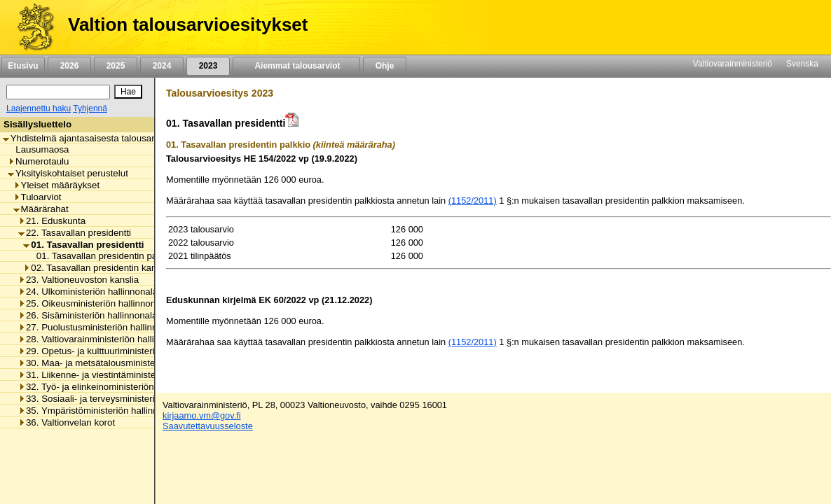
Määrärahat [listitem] (41, 209)
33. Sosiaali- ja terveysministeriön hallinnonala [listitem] (118, 399)
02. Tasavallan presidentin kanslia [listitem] (97, 268)
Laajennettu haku (39, 108)
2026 (69, 66)
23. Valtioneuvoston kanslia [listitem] (78, 280)
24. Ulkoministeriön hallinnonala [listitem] (88, 292)
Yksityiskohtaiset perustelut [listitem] (68, 173)
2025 (116, 66)
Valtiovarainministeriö (733, 64)
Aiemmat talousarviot (296, 66)
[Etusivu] (30, 27)
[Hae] (128, 92)
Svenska (802, 64)
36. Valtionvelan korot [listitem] (67, 422)
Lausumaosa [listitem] (38, 149)
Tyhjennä (90, 108)
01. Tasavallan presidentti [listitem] (83, 245)
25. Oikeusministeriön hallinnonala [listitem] (93, 303)
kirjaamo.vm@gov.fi (202, 415)
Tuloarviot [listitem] (37, 197)
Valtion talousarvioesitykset (188, 24)
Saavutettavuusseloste (208, 426)
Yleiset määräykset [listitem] (57, 185)
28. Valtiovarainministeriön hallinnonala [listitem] (103, 339)
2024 (162, 66)
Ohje (385, 66)
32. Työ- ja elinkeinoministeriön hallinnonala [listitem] (112, 387)
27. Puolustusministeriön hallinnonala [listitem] (99, 327)
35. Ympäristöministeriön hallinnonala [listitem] (99, 411)
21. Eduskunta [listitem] (52, 221)
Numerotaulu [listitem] (38, 161)
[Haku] (58, 92)
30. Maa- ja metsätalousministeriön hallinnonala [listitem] (121, 363)
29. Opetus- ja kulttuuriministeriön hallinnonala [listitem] (118, 351)
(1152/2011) (473, 201)
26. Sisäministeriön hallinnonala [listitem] (88, 315)
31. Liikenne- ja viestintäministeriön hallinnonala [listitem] (121, 375)
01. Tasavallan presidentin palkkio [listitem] (102, 256)
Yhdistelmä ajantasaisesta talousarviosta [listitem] (91, 138)
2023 (208, 66)
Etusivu (23, 66)
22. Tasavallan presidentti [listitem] (75, 233)
